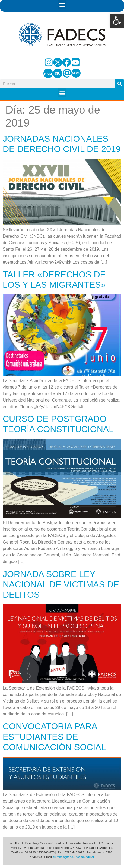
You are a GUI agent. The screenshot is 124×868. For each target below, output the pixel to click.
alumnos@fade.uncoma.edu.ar (73, 857)
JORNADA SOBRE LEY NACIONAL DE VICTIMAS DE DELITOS (61, 584)
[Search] (120, 84)
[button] (117, 21)
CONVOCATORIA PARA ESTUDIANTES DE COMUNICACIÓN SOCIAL (54, 737)
